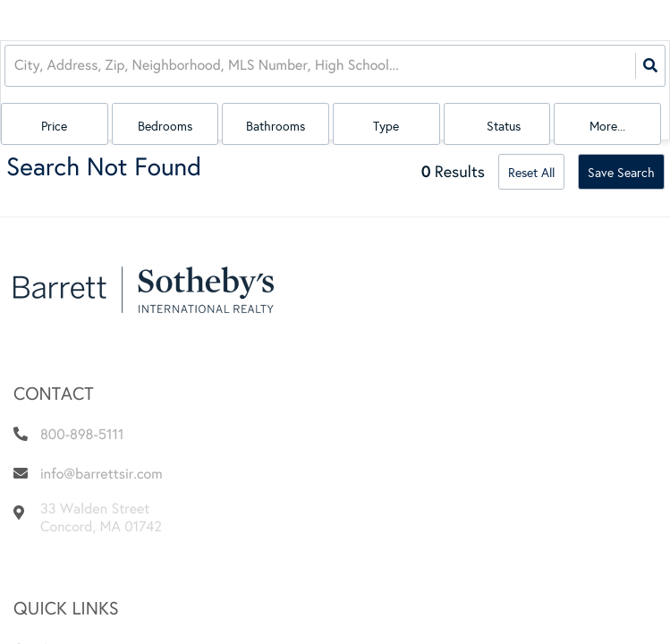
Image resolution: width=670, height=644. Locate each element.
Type (386, 127)
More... (607, 127)
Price (54, 127)
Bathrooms (276, 127)
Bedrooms (165, 127)
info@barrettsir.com (102, 475)
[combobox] (16, 66)
